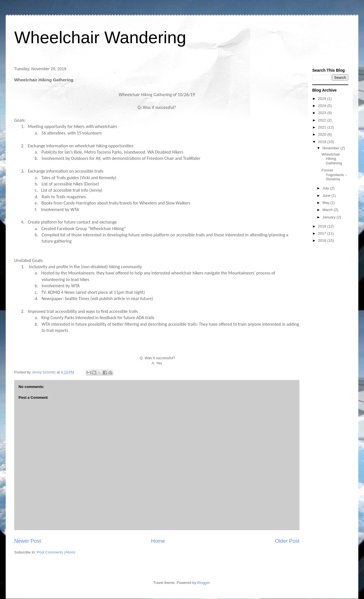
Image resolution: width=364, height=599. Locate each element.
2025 (323, 99)
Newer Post (28, 541)
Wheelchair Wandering (100, 37)
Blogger (204, 583)
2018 (323, 226)
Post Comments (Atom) (56, 552)
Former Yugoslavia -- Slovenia (334, 175)
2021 (323, 127)
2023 (323, 113)
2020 (323, 134)
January (330, 217)
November (332, 148)
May (326, 203)
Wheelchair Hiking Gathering (332, 159)
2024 (323, 106)
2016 (323, 240)
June (327, 196)
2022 (323, 120)
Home (158, 541)
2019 (323, 142)
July (326, 188)
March (328, 210)
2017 (323, 233)
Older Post (287, 541)
